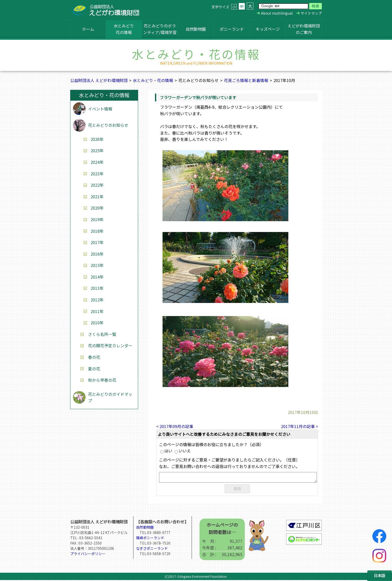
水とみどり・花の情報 (153, 80)
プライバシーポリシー (88, 555)
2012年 (97, 300)
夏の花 (94, 369)
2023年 (97, 174)
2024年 (97, 162)
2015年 (97, 265)
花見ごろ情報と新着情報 (246, 80)
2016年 (97, 254)
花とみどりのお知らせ (108, 125)
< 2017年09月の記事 (175, 426)
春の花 (94, 357)
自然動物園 (196, 29)
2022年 (97, 185)
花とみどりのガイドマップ (110, 397)
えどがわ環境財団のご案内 (304, 29)
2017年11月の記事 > (300, 426)
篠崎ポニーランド (150, 539)
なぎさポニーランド (152, 549)
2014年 (97, 277)
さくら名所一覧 (102, 334)
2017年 (97, 242)
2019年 (97, 219)
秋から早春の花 (102, 380)
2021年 (97, 197)
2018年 (97, 231)
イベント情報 (100, 109)
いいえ (183, 451)
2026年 (97, 139)
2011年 (97, 311)
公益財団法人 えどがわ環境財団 (99, 80)
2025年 (97, 150)
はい (166, 451)
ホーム (88, 29)
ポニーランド (232, 29)
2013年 (97, 288)
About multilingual (277, 13)
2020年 (97, 208)
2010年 (97, 323)
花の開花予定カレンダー (110, 345)
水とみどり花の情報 (124, 29)
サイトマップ (311, 13)
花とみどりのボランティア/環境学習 (160, 29)
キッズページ (268, 29)
